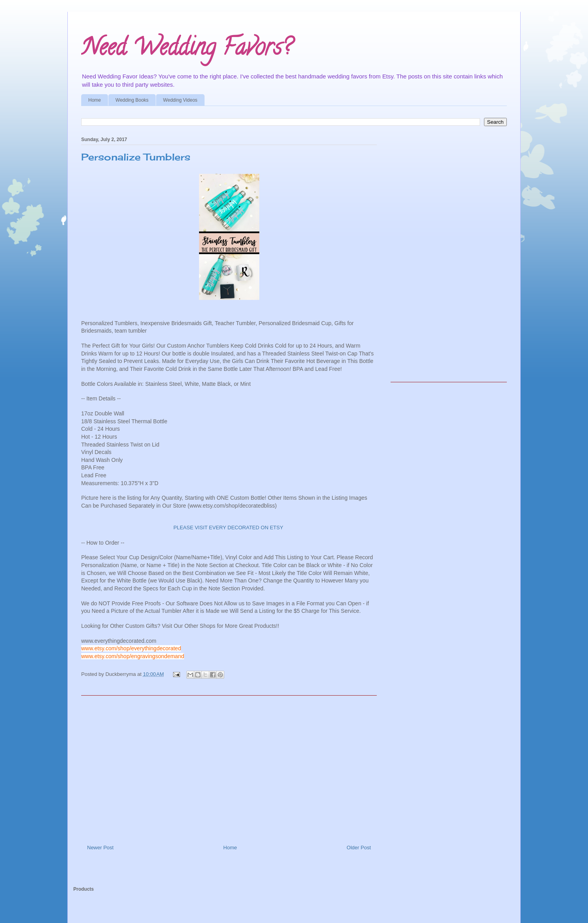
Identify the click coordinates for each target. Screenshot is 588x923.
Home (95, 100)
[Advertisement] (229, 767)
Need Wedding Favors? (186, 50)
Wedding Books (132, 100)
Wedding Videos (180, 100)
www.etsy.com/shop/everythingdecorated (131, 648)
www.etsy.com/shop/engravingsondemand (133, 656)
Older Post (359, 848)
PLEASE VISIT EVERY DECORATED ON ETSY (229, 528)
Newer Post (100, 848)
